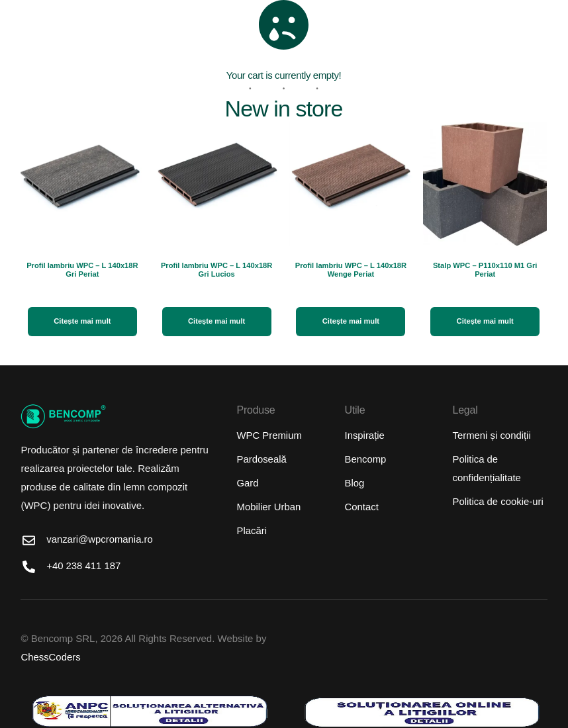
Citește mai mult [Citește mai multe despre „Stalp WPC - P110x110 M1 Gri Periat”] (486, 321)
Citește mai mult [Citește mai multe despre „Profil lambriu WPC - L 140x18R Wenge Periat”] (351, 321)
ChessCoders (51, 658)
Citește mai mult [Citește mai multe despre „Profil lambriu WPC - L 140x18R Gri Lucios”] (217, 321)
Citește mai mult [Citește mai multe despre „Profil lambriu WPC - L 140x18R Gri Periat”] (82, 321)
